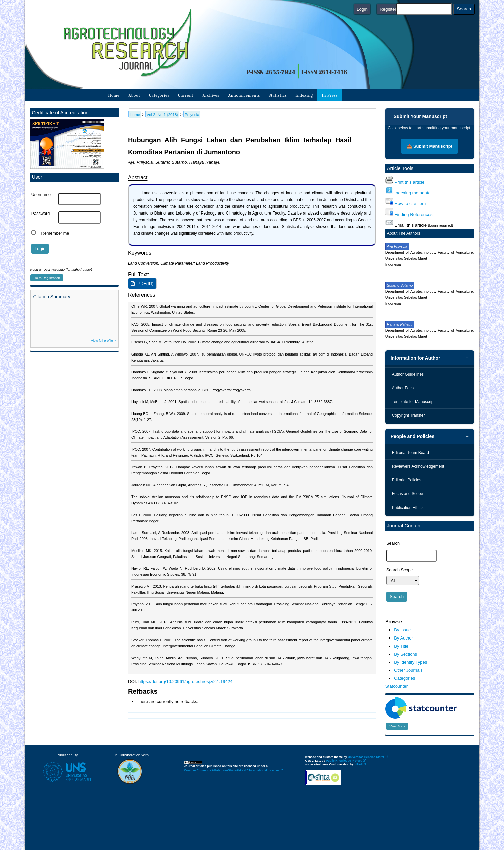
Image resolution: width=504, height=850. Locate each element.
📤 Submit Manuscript (429, 146)
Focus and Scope (407, 494)
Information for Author (415, 358)
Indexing (305, 95)
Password (41, 214)
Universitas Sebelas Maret (368, 757)
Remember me (55, 233)
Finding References (413, 214)
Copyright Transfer (408, 415)
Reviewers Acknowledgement (418, 466)
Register (388, 9)
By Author (403, 638)
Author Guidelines (408, 374)
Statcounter (396, 686)
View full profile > (104, 341)
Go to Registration (47, 278)
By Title (401, 646)
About (134, 95)
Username (41, 195)
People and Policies (413, 436)
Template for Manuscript (413, 402)
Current (186, 95)
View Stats (397, 726)
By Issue (402, 630)
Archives (211, 95)
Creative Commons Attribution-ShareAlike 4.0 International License (233, 770)
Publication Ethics (408, 508)
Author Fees (403, 388)
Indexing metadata (412, 193)
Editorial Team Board (410, 453)
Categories (159, 95)
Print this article (409, 182)
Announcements (244, 95)
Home (114, 95)
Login (362, 9)
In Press (330, 95)
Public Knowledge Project (346, 761)
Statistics (278, 95)
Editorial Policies (407, 480)
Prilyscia (192, 114)
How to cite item (410, 204)
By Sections (405, 654)
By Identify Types (410, 662)
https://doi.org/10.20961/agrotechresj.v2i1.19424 (185, 681)
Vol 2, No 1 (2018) (162, 114)
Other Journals (408, 670)
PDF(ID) (145, 284)
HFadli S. (361, 764)
